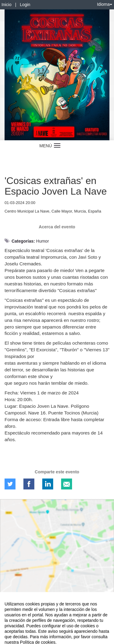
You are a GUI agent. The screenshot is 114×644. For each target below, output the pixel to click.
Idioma (105, 4)
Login (25, 5)
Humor (43, 241)
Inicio (7, 5)
